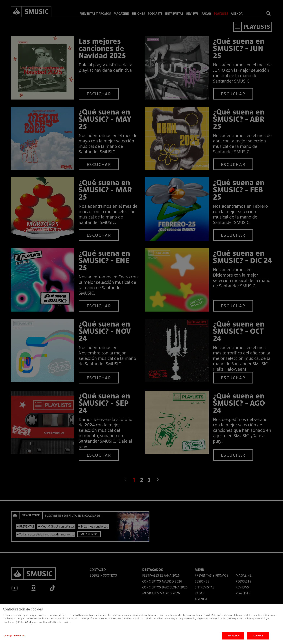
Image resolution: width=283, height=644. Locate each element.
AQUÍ (28, 625)
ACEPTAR (258, 638)
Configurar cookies (14, 638)
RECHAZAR (233, 638)
